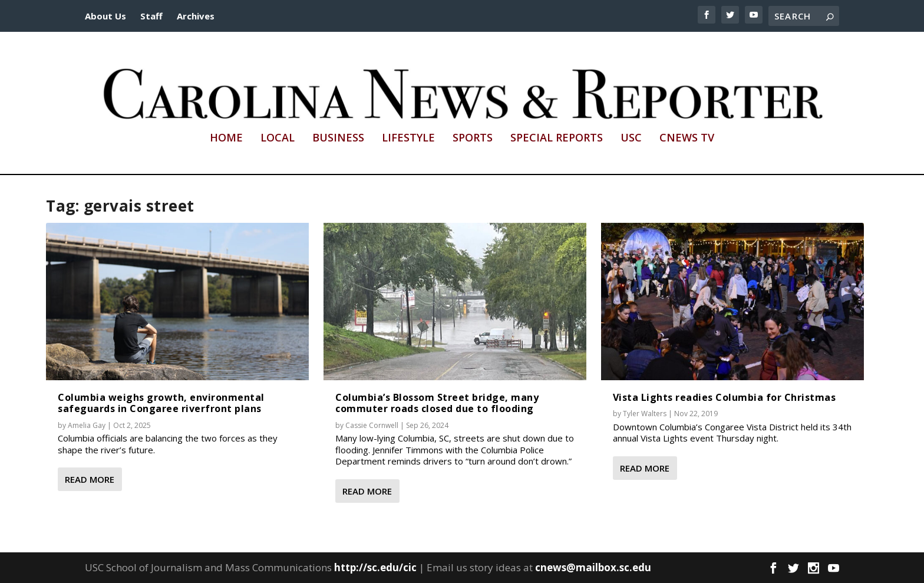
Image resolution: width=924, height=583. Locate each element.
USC (631, 139)
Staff (151, 16)
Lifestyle (408, 139)
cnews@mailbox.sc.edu (593, 567)
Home (226, 139)
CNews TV (687, 139)
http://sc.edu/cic (375, 567)
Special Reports (557, 139)
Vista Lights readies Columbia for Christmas (725, 397)
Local (278, 139)
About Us (105, 16)
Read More (90, 479)
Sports (473, 139)
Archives (196, 16)
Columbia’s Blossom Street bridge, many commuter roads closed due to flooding (437, 403)
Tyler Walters (645, 414)
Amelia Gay (87, 425)
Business (338, 139)
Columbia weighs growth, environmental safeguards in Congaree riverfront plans (161, 403)
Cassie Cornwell (372, 425)
